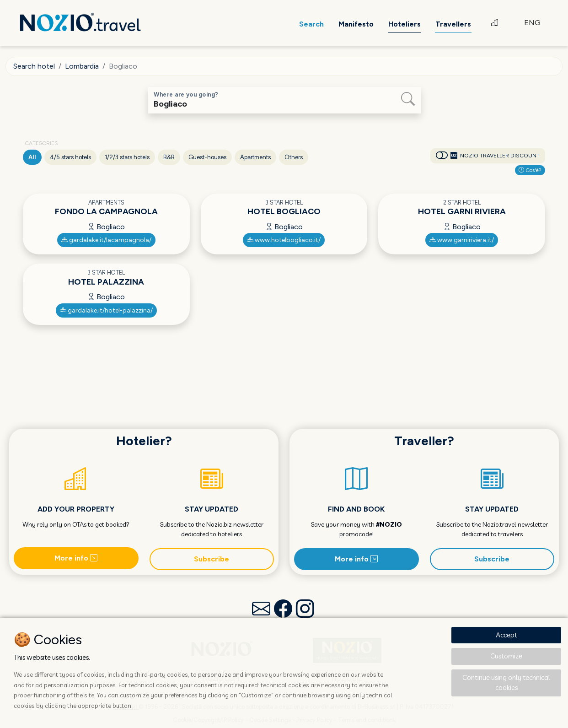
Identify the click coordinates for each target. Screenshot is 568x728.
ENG (532, 23)
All (32, 157)
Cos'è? (530, 170)
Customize (506, 656)
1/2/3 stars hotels (127, 157)
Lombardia (82, 66)
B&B (169, 157)
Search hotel (34, 66)
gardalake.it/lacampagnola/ (106, 240)
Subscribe (212, 559)
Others (294, 157)
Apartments (255, 157)
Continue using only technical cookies (506, 683)
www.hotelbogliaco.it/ (284, 240)
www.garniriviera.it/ (462, 240)
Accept (506, 635)
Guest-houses (207, 157)
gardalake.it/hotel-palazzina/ (106, 310)
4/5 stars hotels (70, 157)
